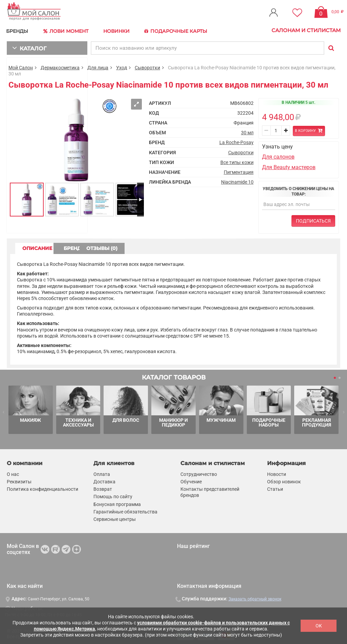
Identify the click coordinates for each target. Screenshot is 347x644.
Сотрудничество (199, 473)
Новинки (120, 30)
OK (319, 626)
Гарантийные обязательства (125, 510)
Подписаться (313, 220)
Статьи (275, 488)
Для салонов (278, 156)
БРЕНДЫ (19, 30)
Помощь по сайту (113, 496)
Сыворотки (147, 66)
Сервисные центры (115, 518)
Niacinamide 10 (237, 181)
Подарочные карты (180, 30)
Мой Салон (21, 66)
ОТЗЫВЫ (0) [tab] (159, 247)
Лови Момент (68, 30)
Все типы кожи (237, 161)
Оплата (102, 473)
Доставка (104, 481)
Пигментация (239, 171)
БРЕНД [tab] (101, 247)
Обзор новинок (284, 481)
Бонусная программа (117, 503)
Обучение (191, 481)
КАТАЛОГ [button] (28, 47)
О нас (13, 473)
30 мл (247, 132)
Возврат (103, 488)
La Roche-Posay (236, 141)
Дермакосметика (60, 66)
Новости (277, 473)
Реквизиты (19, 481)
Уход (122, 66)
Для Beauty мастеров (289, 166)
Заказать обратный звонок (255, 598)
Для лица (98, 66)
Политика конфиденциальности (42, 488)
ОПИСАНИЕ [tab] (42, 247)
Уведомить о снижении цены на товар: (298, 190)
